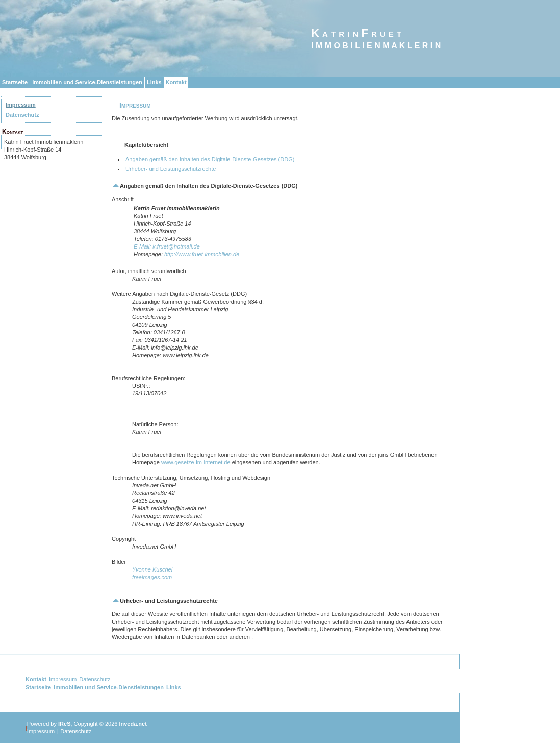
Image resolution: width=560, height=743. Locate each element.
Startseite (15, 82)
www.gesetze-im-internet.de (196, 462)
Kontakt (176, 82)
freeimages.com (152, 577)
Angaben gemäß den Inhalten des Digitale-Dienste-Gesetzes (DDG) (210, 159)
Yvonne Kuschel (152, 569)
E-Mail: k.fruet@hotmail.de (167, 246)
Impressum (21, 105)
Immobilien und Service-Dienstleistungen (87, 82)
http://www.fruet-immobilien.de (202, 254)
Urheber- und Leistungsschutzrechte (171, 169)
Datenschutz (22, 115)
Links (154, 82)
